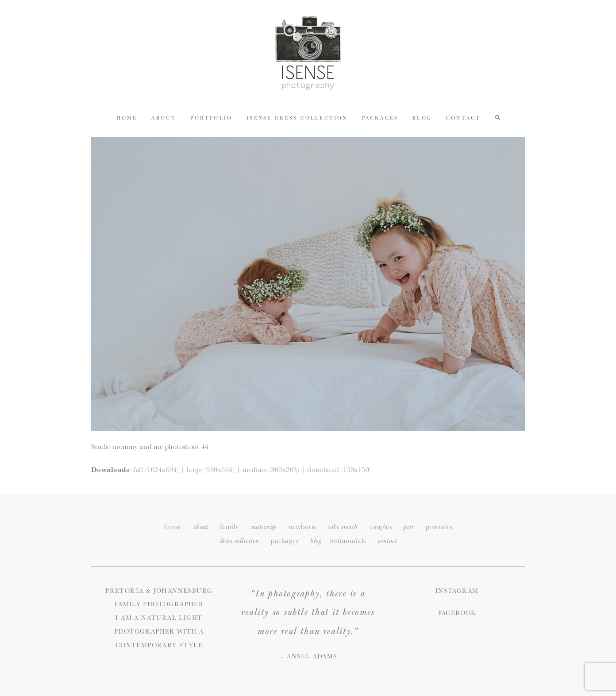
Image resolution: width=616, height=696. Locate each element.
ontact (387, 541)
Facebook (457, 613)
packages (285, 540)
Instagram (457, 591)
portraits (439, 527)
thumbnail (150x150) (339, 470)
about (201, 527)
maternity (264, 527)
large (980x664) (211, 470)
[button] (498, 117)
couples (381, 527)
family (229, 527)
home (173, 527)
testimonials (348, 540)
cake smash (343, 527)
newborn (302, 527)
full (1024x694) (156, 470)
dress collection (239, 541)
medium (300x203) (271, 470)
